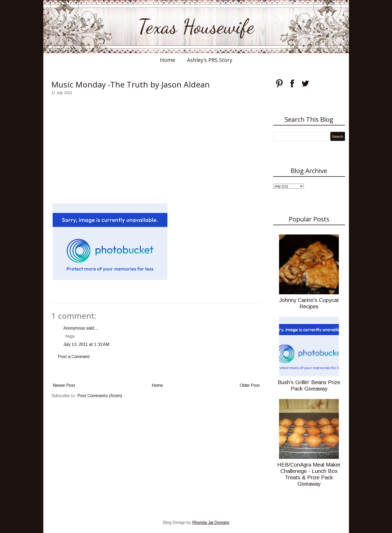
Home (168, 60)
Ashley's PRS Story (210, 60)
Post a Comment (74, 357)
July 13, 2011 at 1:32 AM (86, 344)
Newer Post (64, 385)
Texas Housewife (196, 27)
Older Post (250, 385)
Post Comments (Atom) (100, 396)
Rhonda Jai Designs (211, 522)
